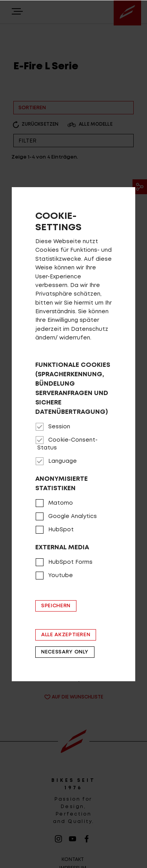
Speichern (56, 606)
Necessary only (65, 652)
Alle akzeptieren (66, 635)
